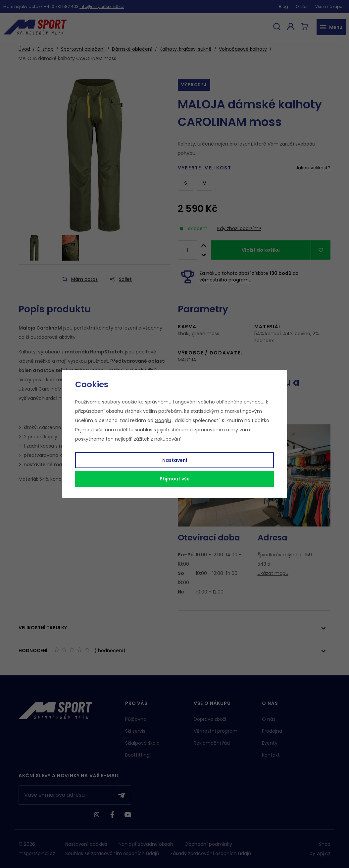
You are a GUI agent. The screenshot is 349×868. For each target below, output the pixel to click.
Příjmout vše (175, 479)
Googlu (163, 420)
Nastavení (175, 460)
